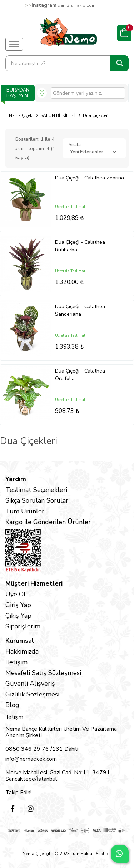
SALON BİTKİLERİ (58, 115)
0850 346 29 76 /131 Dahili (42, 749)
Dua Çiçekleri (96, 115)
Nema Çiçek (21, 115)
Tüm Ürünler (25, 511)
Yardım (16, 479)
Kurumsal (20, 641)
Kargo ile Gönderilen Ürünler (48, 522)
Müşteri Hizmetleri (34, 583)
